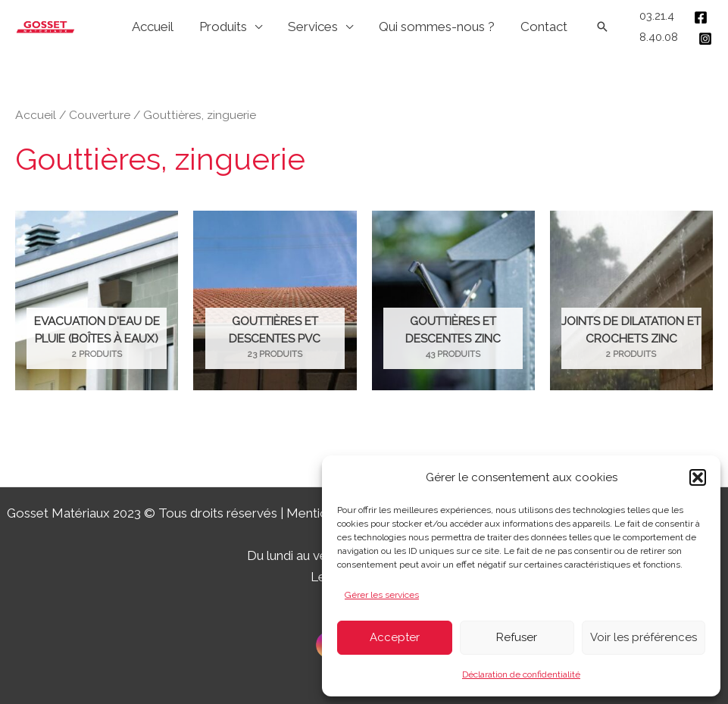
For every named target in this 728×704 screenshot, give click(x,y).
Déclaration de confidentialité (521, 674)
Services (313, 27)
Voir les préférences (644, 637)
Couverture (100, 115)
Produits (223, 27)
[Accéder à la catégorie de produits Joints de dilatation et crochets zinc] (631, 300)
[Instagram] (705, 39)
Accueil (153, 27)
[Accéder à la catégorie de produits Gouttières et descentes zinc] (453, 300)
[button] (698, 477)
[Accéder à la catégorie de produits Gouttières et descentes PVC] (275, 300)
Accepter (395, 637)
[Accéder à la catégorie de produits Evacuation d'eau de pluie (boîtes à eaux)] (97, 300)
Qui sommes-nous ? (437, 27)
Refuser (517, 637)
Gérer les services (382, 595)
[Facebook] (701, 17)
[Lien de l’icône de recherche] (602, 27)
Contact (544, 27)
